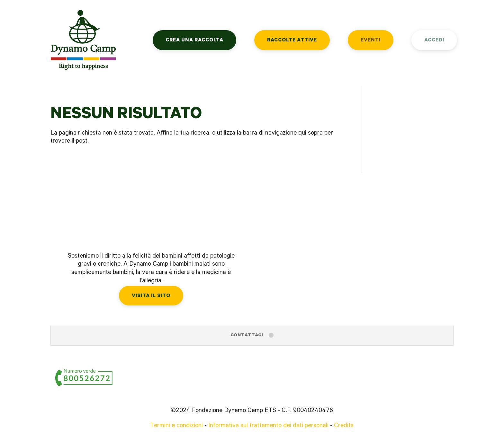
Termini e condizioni (176, 426)
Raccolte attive (292, 41)
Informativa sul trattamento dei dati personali (268, 426)
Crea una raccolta (194, 41)
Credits (344, 426)
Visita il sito (151, 296)
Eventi (371, 41)
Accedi (434, 41)
